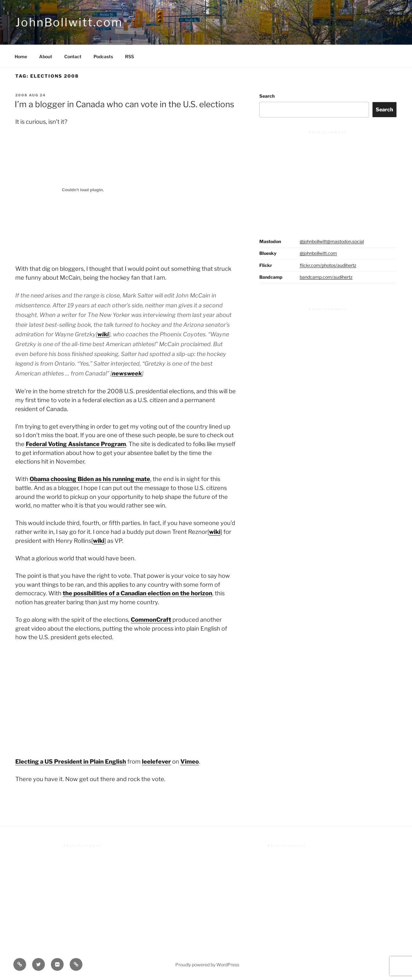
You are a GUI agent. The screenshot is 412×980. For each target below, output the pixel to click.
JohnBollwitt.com (69, 22)
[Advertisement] (328, 178)
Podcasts (103, 56)
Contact (73, 56)
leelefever (156, 762)
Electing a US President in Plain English (71, 762)
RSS (129, 56)
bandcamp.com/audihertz (326, 277)
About (46, 56)
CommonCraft (151, 620)
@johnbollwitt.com (318, 253)
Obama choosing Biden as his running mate (90, 479)
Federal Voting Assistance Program (76, 444)
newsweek (127, 373)
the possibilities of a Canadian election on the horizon (137, 593)
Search (267, 96)
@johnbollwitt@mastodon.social (332, 241)
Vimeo (190, 762)
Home (21, 56)
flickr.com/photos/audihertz (328, 265)
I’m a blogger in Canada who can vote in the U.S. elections (124, 104)
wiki (103, 334)
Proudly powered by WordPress (207, 965)
